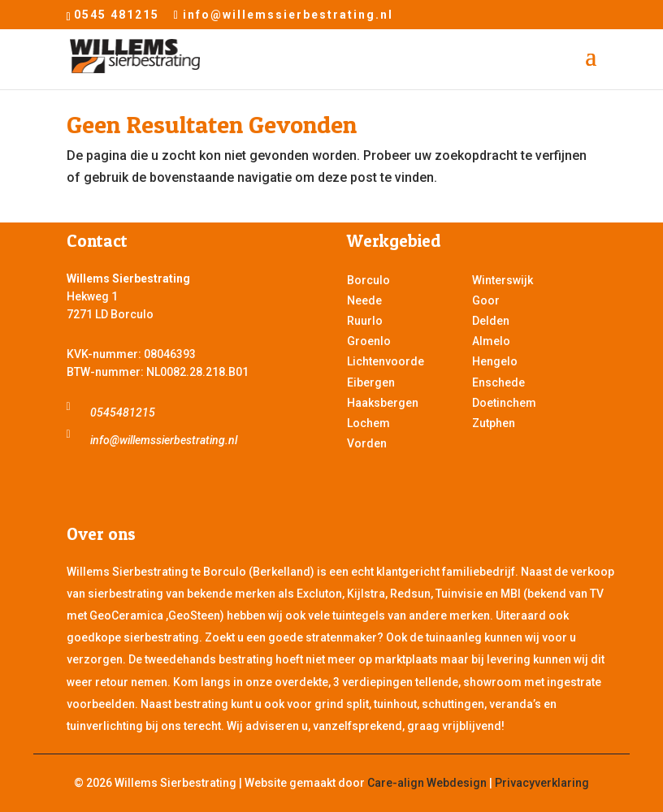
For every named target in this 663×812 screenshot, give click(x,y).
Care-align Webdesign (427, 783)
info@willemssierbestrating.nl (164, 440)
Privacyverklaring (542, 783)
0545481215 (123, 412)
